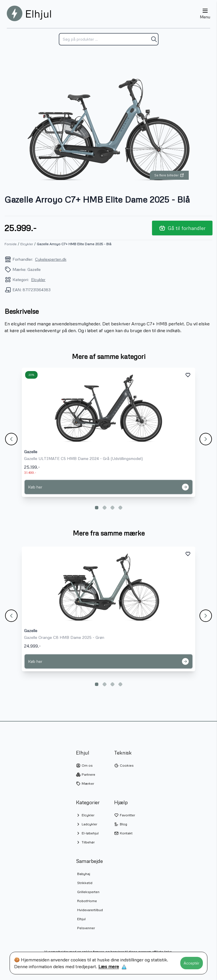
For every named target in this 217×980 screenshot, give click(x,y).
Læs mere (109, 966)
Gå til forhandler (182, 228)
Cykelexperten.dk (51, 259)
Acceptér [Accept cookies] (192, 963)
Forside (11, 244)
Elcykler (27, 244)
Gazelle (31, 452)
